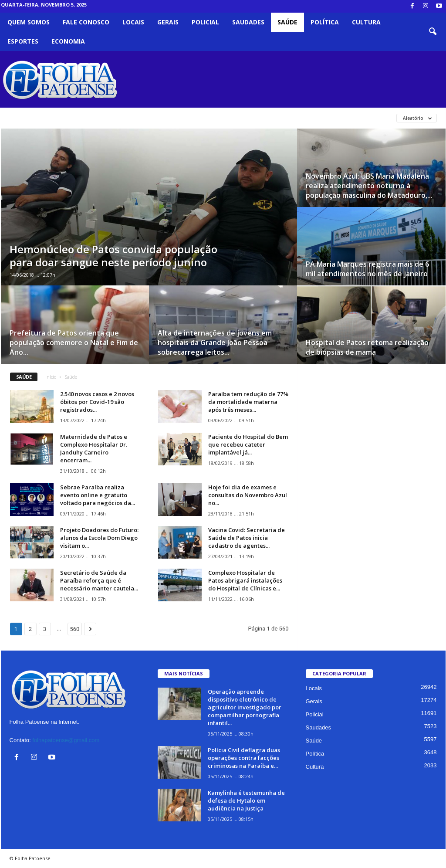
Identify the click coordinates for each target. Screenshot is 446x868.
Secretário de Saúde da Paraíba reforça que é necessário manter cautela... (99, 580)
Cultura (366, 22)
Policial (205, 22)
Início (51, 377)
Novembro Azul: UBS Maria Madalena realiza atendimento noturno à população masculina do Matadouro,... (369, 186)
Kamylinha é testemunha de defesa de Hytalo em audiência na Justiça (246, 800)
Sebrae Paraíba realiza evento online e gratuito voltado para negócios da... (98, 495)
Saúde (287, 22)
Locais (133, 22)
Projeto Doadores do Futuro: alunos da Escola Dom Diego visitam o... (99, 538)
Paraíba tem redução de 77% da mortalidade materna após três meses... (248, 402)
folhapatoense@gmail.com (66, 740)
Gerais (168, 22)
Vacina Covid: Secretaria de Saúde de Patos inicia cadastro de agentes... (247, 538)
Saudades (248, 22)
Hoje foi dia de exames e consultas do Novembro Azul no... (248, 495)
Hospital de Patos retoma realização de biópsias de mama (367, 347)
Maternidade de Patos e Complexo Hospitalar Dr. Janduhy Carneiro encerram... (94, 448)
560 (75, 629)
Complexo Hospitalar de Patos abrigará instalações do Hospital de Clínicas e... (245, 580)
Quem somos (29, 22)
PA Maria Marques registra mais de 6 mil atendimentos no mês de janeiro (367, 269)
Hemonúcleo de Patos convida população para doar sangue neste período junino (113, 256)
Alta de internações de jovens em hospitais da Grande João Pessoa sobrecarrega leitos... (215, 342)
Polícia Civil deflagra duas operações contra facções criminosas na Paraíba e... (244, 758)
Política (325, 22)
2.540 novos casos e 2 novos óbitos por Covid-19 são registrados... (97, 402)
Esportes (23, 41)
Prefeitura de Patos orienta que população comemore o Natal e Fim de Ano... (74, 342)
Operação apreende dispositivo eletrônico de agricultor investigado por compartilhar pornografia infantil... (245, 707)
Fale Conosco (86, 22)
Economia (68, 41)
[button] (432, 32)
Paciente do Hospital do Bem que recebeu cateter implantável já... (248, 444)
